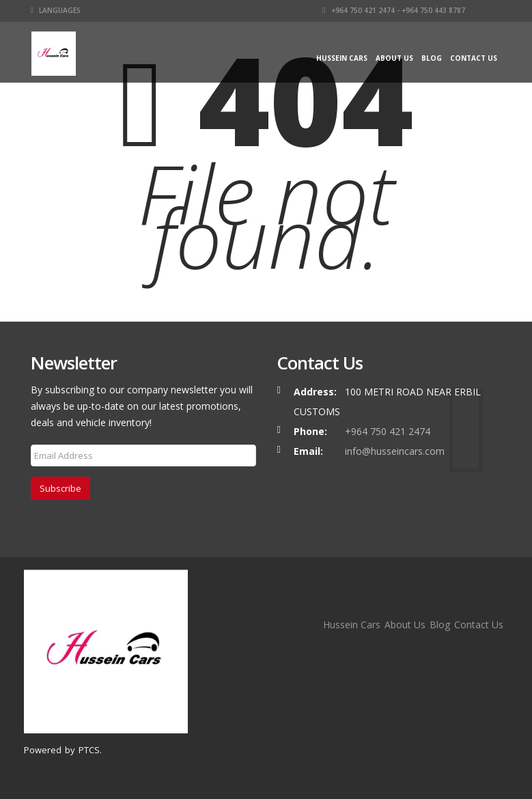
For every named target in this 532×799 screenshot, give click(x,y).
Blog (432, 58)
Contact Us (474, 58)
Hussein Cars (342, 58)
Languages (56, 10)
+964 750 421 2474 (388, 431)
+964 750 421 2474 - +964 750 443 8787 (393, 10)
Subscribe (60, 488)
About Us (394, 58)
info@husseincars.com (395, 451)
